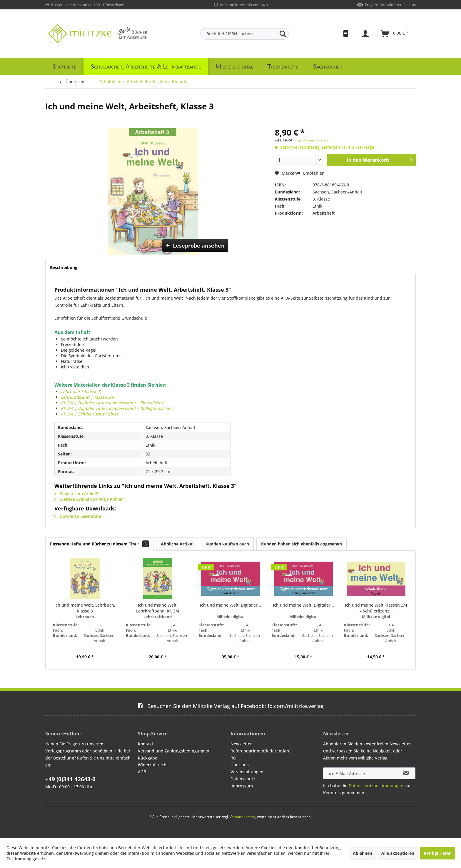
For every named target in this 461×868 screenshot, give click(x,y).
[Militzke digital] (234, 67)
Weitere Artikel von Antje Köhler (89, 499)
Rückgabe (148, 758)
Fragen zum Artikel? (77, 494)
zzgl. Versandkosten (311, 140)
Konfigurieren (438, 853)
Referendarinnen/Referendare (260, 751)
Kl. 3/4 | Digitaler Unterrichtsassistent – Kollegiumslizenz (117, 408)
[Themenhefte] (283, 67)
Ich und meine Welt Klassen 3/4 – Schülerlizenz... (376, 608)
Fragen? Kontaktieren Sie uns (390, 5)
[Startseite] (64, 67)
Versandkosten (242, 817)
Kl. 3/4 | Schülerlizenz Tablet (89, 414)
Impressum (242, 786)
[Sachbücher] (328, 67)
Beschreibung (64, 267)
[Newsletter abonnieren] (406, 773)
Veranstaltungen (247, 772)
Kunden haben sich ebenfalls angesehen (302, 544)
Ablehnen (363, 853)
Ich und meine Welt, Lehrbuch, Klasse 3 (85, 608)
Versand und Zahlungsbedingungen (174, 751)
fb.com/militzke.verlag (231, 706)
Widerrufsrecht (153, 765)
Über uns (240, 765)
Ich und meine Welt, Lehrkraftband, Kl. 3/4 (158, 608)
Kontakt (146, 744)
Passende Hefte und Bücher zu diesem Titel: (99, 544)
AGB (142, 772)
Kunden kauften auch (227, 544)
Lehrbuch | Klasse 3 (81, 392)
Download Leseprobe (78, 516)
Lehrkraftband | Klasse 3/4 (87, 397)
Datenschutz (243, 779)
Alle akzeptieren (398, 853)
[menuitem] (245, 34)
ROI (234, 758)
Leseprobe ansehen (195, 245)
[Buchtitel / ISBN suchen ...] (245, 34)
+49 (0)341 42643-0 (70, 779)
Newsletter (241, 744)
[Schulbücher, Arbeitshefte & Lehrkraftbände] (146, 67)
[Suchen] (283, 34)
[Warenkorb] (395, 34)
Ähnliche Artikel (177, 544)
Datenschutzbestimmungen (376, 786)
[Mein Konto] (366, 34)
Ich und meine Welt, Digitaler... (230, 605)
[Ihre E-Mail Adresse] (360, 773)
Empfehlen (311, 173)
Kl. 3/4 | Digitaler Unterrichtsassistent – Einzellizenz (112, 403)
